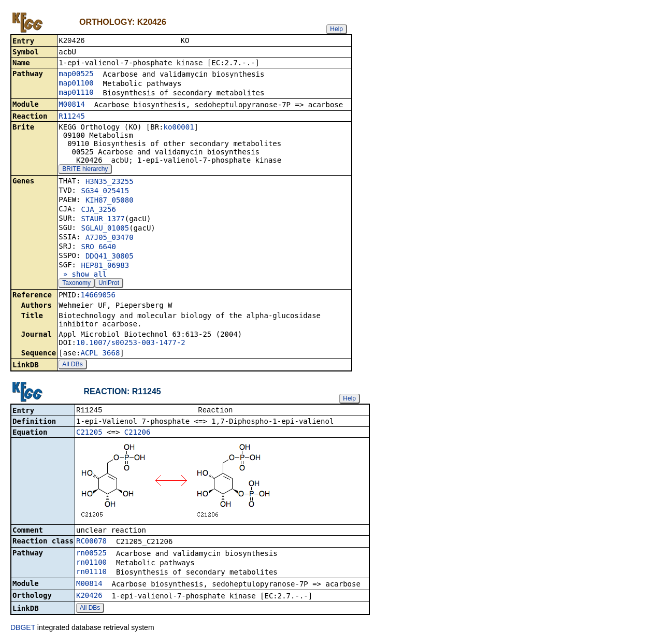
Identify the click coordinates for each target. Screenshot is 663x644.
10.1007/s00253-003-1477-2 (131, 344)
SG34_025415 (105, 192)
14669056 (98, 296)
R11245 (72, 117)
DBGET (23, 629)
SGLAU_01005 (105, 229)
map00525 (76, 75)
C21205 (89, 434)
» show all (83, 275)
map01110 (76, 93)
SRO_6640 (98, 248)
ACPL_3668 (100, 354)
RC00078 (91, 543)
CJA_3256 (98, 210)
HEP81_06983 (105, 266)
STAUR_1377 (103, 220)
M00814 (72, 105)
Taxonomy (76, 284)
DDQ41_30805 (110, 257)
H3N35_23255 (110, 182)
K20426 (89, 597)
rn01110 (91, 574)
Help (336, 29)
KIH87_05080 (110, 201)
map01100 (76, 84)
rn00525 (91, 555)
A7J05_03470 (110, 238)
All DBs (72, 365)
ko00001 (179, 128)
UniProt (109, 284)
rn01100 (91, 564)
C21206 (138, 434)
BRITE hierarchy (85, 170)
